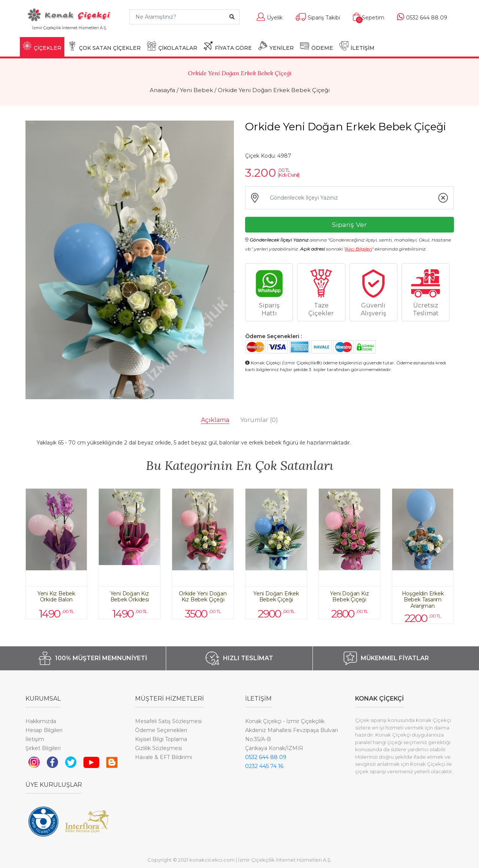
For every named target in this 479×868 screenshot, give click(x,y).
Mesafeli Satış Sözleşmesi (168, 721)
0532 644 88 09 (266, 757)
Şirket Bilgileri (43, 748)
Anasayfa (162, 90)
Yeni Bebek (196, 90)
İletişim (35, 739)
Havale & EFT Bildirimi (164, 757)
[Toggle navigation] (112, 31)
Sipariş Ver (349, 224)
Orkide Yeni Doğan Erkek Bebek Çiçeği (274, 90)
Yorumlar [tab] (259, 420)
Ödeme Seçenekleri (161, 730)
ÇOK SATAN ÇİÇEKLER (104, 46)
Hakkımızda (41, 721)
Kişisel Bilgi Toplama (161, 739)
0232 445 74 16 (264, 766)
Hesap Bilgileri (44, 730)
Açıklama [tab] (215, 420)
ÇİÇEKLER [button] (42, 46)
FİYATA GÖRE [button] (228, 46)
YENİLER (276, 46)
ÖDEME (317, 46)
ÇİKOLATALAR (172, 46)
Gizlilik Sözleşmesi (158, 748)
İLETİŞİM (357, 46)
